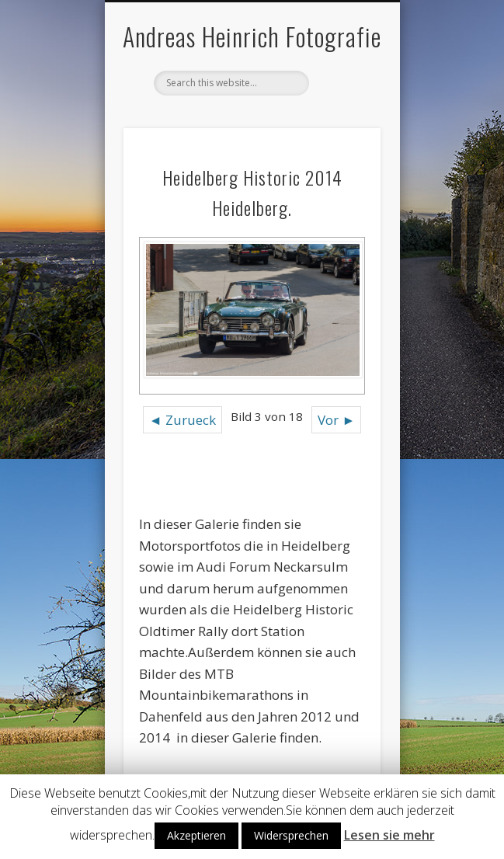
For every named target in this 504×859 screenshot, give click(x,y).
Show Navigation (342, 139)
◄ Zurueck (182, 420)
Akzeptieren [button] (196, 835)
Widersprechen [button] (291, 835)
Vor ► (336, 420)
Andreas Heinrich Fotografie (252, 36)
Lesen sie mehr (389, 835)
